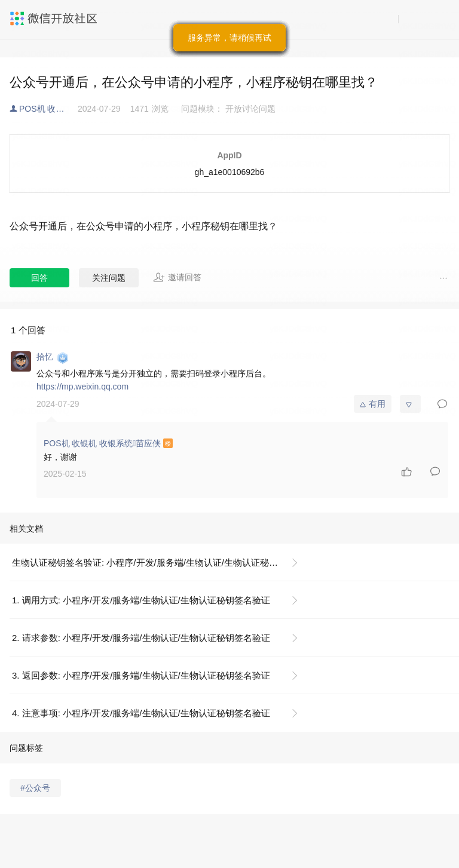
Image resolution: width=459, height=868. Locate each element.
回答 (39, 278)
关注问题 (109, 278)
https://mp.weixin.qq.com (82, 387)
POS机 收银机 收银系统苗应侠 (48, 109)
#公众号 (35, 788)
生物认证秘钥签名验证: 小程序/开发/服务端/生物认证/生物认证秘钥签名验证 (160, 562)
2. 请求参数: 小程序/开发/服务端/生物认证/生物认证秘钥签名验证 (141, 638)
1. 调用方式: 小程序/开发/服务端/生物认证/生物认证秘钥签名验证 (141, 600)
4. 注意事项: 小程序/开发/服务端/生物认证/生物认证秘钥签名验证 (141, 713)
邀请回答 (177, 277)
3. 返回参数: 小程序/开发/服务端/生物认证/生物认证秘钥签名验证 (141, 675)
